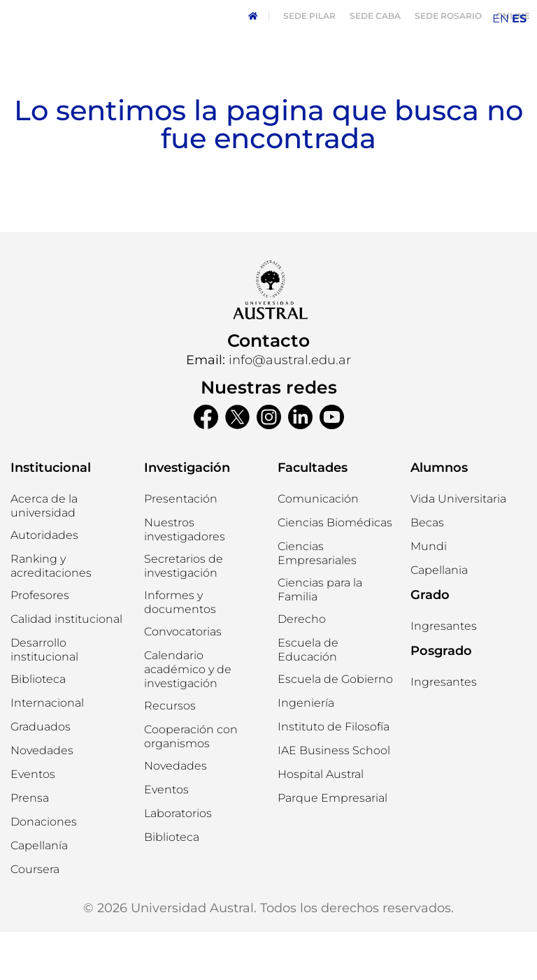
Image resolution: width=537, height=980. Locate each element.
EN (501, 19)
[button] (44, 584)
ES (519, 19)
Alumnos (439, 516)
